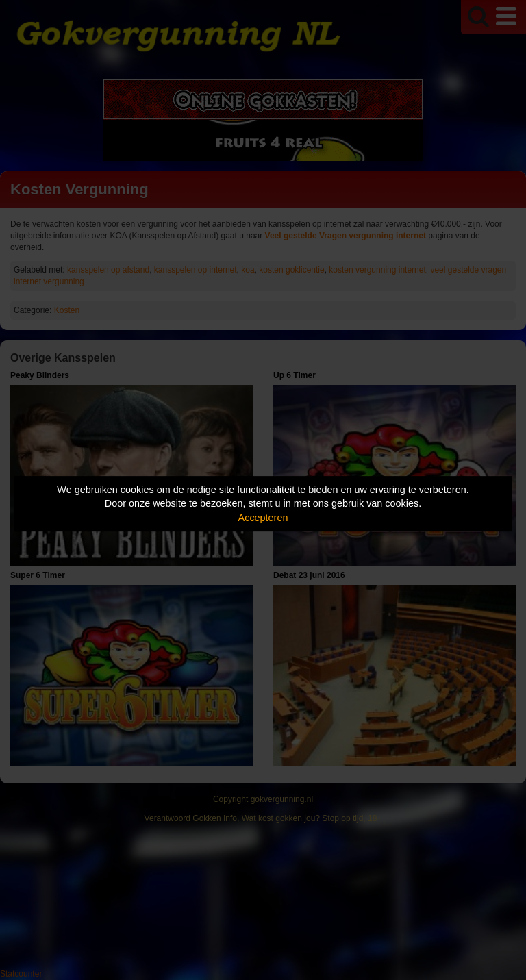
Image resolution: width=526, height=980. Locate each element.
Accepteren (263, 518)
